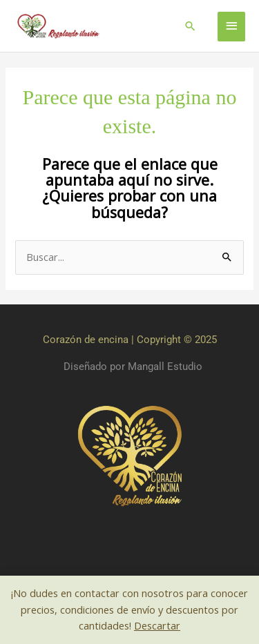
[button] (190, 26)
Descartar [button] (157, 625)
